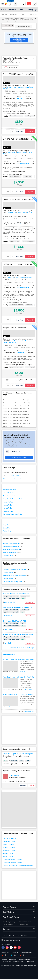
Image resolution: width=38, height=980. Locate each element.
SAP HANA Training (9, 850)
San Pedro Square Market (13, 546)
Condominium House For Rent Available (19, 200)
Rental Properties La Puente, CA (15, 20)
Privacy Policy (7, 961)
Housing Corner (9, 654)
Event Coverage (8, 925)
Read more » (23, 672)
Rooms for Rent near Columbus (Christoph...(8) (17, 423)
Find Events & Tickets (19, 917)
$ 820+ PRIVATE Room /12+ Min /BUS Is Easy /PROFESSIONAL (19, 74)
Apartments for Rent (10, 490)
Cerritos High (28, 176)
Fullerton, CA (12, 152)
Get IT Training (19, 912)
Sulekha (6, 4)
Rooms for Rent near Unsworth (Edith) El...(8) (16, 409)
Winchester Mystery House (13, 549)
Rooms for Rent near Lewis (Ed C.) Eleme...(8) (16, 412)
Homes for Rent (8, 502)
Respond (30, 131)
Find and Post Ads (19, 907)
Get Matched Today (19, 40)
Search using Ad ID (24, 27)
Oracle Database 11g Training (12, 860)
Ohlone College (9, 573)
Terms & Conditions (24, 960)
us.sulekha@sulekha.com (12, 940)
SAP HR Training (8, 854)
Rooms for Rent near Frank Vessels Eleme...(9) (17, 403)
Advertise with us (18, 961)
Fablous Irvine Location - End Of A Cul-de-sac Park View (19, 264)
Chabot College (9, 579)
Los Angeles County (23, 87)
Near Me (4, 14)
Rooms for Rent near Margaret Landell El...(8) (16, 406)
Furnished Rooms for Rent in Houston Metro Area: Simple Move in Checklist (19, 677)
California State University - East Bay (16, 570)
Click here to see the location (13, 479)
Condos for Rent (8, 493)
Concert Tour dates (25, 922)
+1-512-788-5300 (9, 936)
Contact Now (30, 602)
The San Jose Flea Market (13, 543)
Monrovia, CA (8, 616)
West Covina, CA (9, 602)
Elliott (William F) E (15, 176)
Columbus (11, 1)
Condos (23, 14)
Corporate (19, 929)
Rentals (21, 10)
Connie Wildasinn (14, 775)
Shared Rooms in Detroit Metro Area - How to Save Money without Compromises (19, 695)
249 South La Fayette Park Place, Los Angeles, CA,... (20, 754)
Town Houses (33, 14)
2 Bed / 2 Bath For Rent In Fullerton (17, 139)
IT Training (29, 10)
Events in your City (9, 922)
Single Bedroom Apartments (15, 328)
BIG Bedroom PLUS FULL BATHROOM (15, 621)
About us (4, 960)
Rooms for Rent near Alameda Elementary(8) (16, 418)
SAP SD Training (8, 857)
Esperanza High (15, 241)
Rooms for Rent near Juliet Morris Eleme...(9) (16, 400)
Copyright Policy (31, 961)
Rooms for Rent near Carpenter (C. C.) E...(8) (16, 421)
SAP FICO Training (9, 847)
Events (3, 10)
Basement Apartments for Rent (13, 514)
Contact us (12, 960)
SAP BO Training (8, 844)
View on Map (29, 277)
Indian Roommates (7, 18)
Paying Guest (7, 531)
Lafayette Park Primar (16, 367)
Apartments (13, 14)
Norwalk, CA (8, 643)
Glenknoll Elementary (29, 241)
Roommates (12, 10)
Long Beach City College (20, 302)
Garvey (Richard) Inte (16, 116)
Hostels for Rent (8, 508)
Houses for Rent (8, 505)
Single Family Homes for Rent (12, 499)
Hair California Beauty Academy (22, 239)
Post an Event (23, 925)
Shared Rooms (8, 528)
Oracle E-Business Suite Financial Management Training (19, 866)
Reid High (29, 305)
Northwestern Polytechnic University (16, 576)
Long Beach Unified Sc (17, 305)
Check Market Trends (19, 457)
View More (20, 131)
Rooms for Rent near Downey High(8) (14, 426)
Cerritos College (18, 174)
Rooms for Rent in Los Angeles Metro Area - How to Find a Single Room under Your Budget (19, 659)
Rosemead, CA (11, 87)
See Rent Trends (10, 67)
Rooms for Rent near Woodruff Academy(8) (16, 415)
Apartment (21, 353)
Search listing (8, 26)
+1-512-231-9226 (21, 936)
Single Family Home (23, 163)
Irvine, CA (11, 277)
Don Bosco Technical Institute (22, 114)
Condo (19, 224)
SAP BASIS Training (9, 838)
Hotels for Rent (8, 511)
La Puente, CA (17, 476)
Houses (20, 99)
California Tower (9, 556)
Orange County (21, 152)
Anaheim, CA (12, 213)
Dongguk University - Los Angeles (23, 365)
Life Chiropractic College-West (14, 582)
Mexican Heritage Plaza (12, 553)
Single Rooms (7, 525)
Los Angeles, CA (16, 341)
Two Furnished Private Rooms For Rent (16, 594)
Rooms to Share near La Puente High (23, 648)
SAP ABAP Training (9, 841)
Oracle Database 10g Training (12, 863)
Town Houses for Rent (10, 496)
